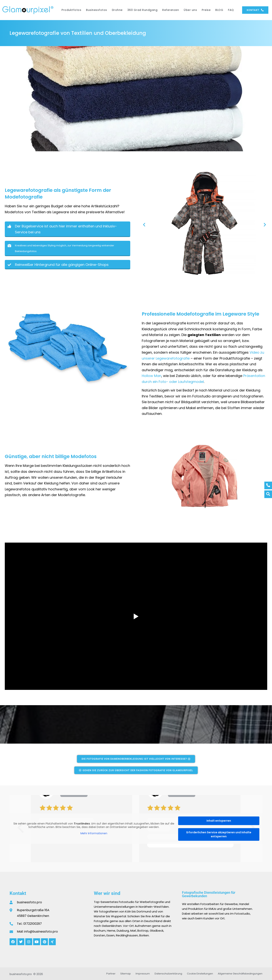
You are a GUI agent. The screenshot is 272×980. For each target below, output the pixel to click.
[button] (4, 99)
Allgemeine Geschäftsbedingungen (240, 974)
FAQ (231, 10)
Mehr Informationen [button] (94, 834)
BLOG (219, 10)
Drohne (117, 10)
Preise (206, 10)
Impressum (143, 974)
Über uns (190, 10)
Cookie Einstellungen (200, 974)
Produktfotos (71, 10)
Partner (111, 974)
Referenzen (171, 10)
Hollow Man (152, 376)
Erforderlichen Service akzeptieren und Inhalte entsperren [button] (219, 834)
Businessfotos (97, 10)
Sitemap (126, 974)
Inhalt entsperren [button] (219, 821)
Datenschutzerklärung (168, 974)
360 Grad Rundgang (143, 10)
